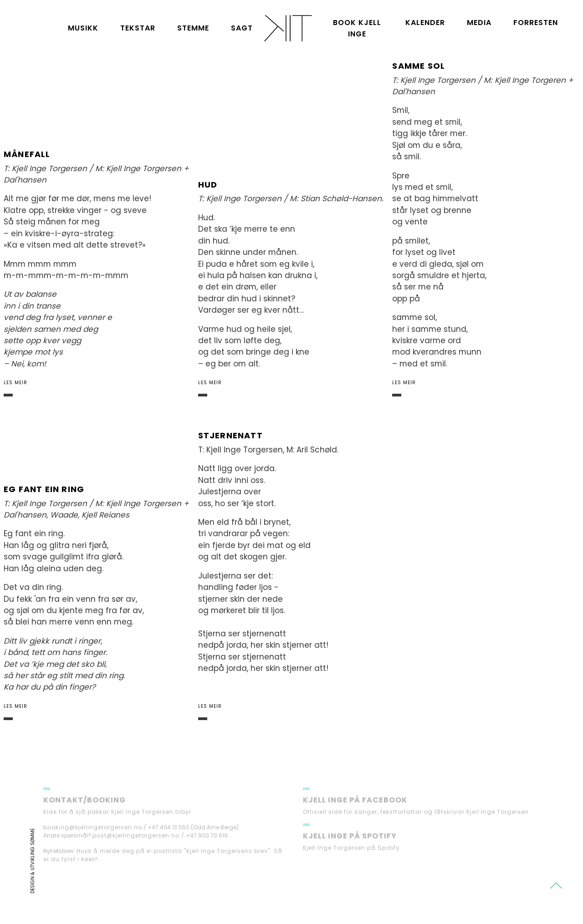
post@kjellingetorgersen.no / (138, 847)
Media (479, 23)
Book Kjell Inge (357, 28)
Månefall (27, 154)
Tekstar (138, 28)
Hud (208, 185)
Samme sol (419, 66)
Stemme (193, 28)
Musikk (83, 28)
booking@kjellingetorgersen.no (93, 839)
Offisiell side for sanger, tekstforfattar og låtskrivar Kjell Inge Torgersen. (417, 823)
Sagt (242, 28)
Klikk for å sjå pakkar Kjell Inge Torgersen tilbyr (117, 823)
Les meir (15, 383)
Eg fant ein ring (44, 489)
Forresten (536, 23)
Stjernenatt (230, 435)
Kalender (425, 23)
